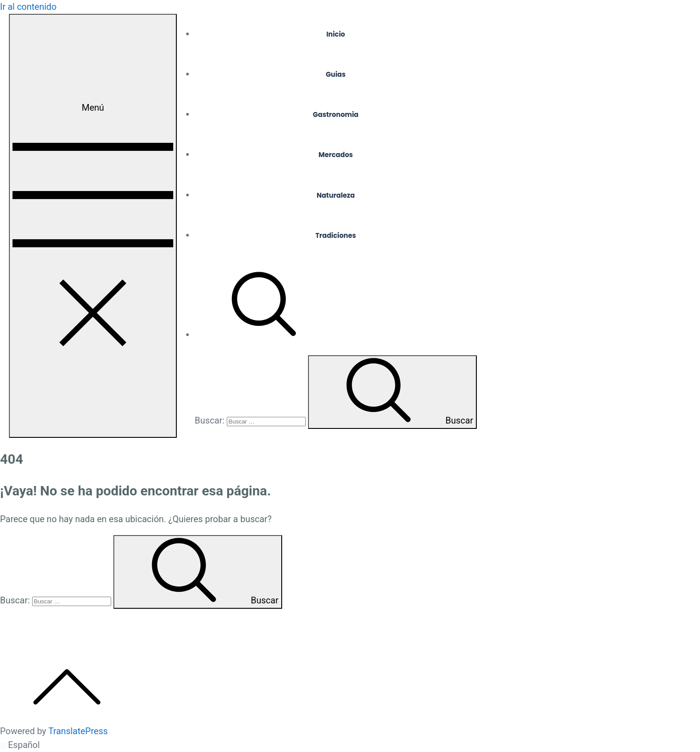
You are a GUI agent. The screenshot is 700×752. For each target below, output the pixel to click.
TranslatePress (78, 731)
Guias (336, 74)
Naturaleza (336, 195)
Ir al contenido (28, 7)
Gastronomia (336, 114)
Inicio (336, 34)
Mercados (336, 155)
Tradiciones (335, 235)
